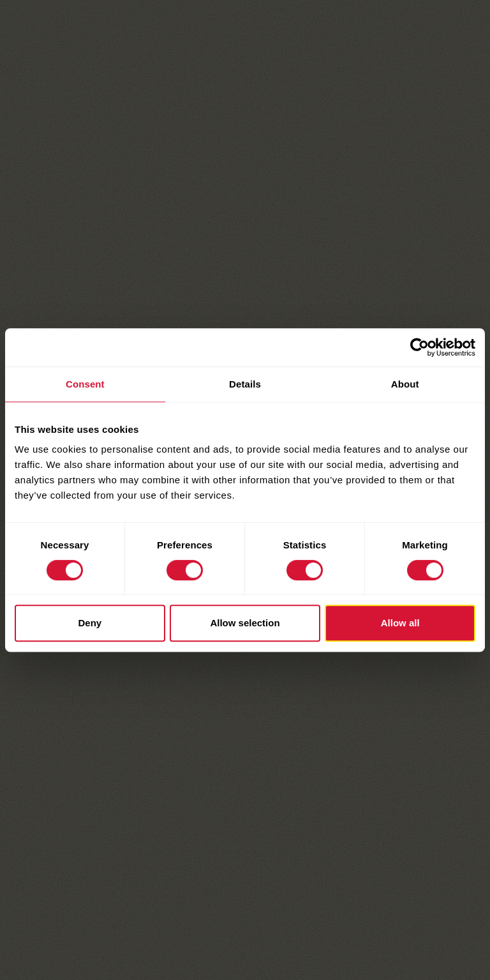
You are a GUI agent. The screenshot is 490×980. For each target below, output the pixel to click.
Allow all (400, 623)
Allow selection (245, 623)
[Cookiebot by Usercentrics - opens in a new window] (419, 347)
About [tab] (405, 384)
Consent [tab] (85, 384)
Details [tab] (245, 384)
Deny (90, 623)
